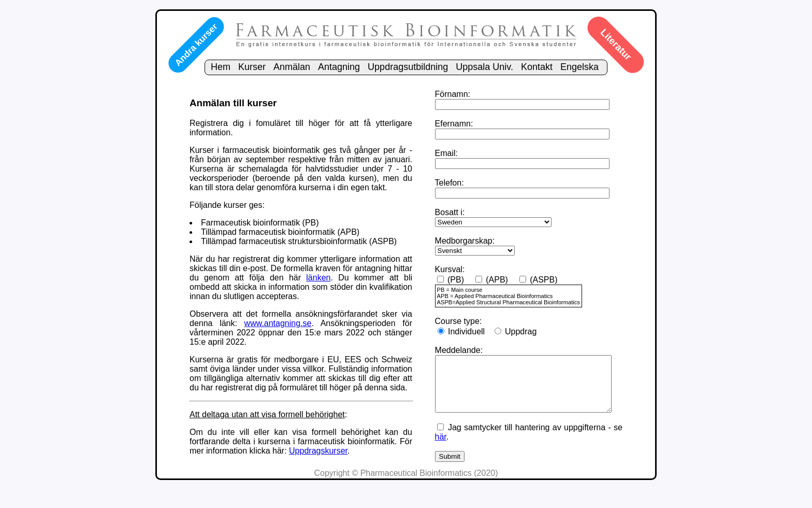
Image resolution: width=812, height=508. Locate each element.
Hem (221, 67)
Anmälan (292, 67)
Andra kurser (196, 45)
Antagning (339, 67)
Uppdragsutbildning (408, 67)
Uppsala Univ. (484, 67)
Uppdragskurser (333, 469)
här (431, 452)
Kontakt (537, 67)
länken (328, 287)
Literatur (616, 45)
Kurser (252, 67)
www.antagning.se (273, 333)
